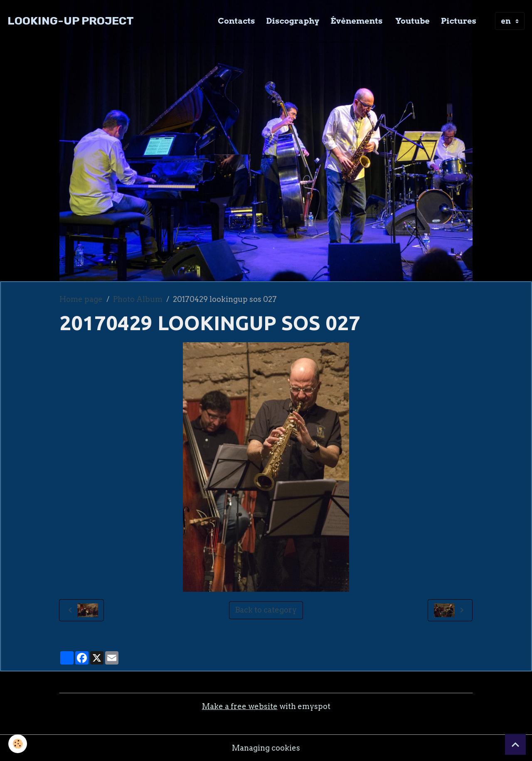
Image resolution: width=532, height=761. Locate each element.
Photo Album (138, 299)
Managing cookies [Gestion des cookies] (266, 748)
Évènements (356, 21)
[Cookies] (18, 744)
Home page (81, 299)
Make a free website (240, 706)
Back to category (266, 610)
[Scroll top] (515, 744)
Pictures (459, 21)
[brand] (71, 21)
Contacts (236, 21)
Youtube (411, 21)
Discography (293, 21)
